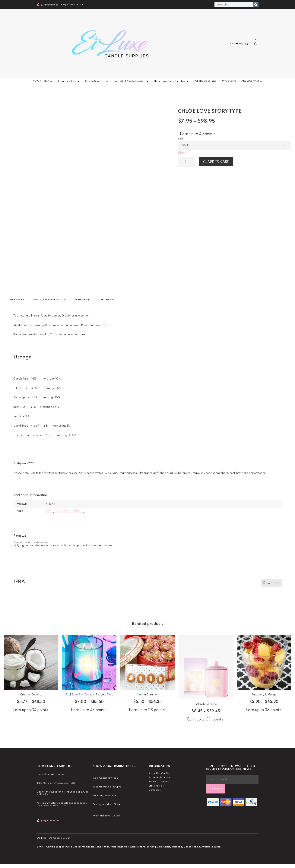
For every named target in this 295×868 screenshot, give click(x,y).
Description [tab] (16, 300)
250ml (68, 512)
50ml (50, 512)
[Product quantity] (186, 162)
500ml (79, 512)
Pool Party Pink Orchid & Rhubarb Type (89, 695)
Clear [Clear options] (182, 153)
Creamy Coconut (31, 695)
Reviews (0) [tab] (82, 300)
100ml (59, 512)
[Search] (256, 5)
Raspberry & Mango (264, 695)
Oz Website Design (59, 838)
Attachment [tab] (106, 300)
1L (86, 512)
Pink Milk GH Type (206, 704)
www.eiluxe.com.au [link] (54, 806)
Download (271, 583)
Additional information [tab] (49, 300)
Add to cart (218, 162)
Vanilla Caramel (147, 695)
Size (181, 140)
